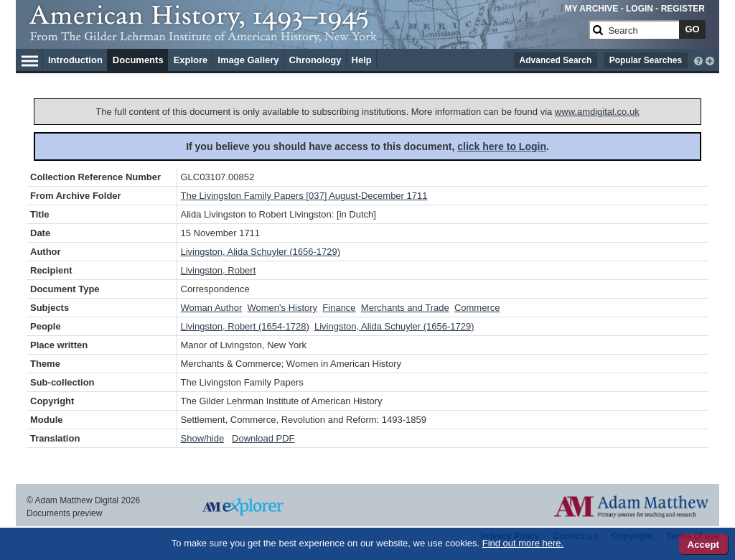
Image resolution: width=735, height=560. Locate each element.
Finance (339, 308)
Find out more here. (523, 543)
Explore (191, 60)
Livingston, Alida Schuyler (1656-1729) (261, 252)
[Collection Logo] (306, 36)
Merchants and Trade (405, 308)
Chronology (315, 60)
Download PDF (263, 438)
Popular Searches (646, 60)
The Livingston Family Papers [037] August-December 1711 (304, 196)
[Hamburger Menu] (30, 59)
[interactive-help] (698, 60)
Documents (138, 60)
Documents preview (64, 513)
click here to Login (502, 146)
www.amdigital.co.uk (597, 112)
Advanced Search (556, 60)
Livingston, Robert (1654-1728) (245, 326)
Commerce (477, 308)
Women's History (283, 308)
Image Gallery (248, 60)
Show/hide (203, 438)
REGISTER (683, 9)
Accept (703, 545)
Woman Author (212, 308)
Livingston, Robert (219, 270)
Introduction (75, 60)
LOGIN (640, 9)
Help (362, 60)
